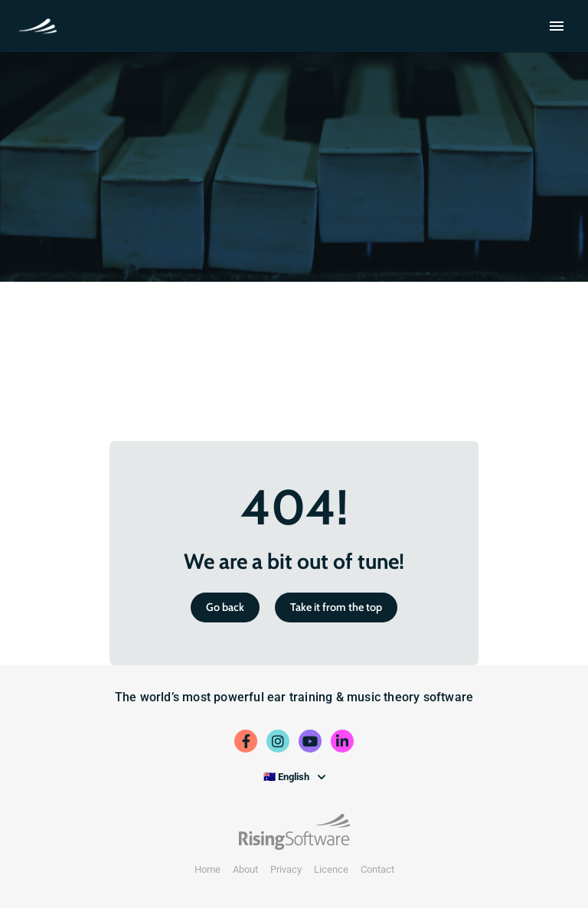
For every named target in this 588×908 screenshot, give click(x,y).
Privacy (286, 869)
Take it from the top (336, 607)
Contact (377, 869)
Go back (225, 607)
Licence (331, 869)
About (245, 869)
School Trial (41, 24)
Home (207, 869)
